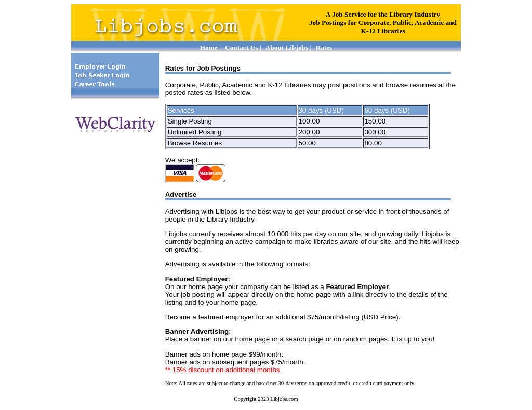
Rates (324, 47)
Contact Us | (243, 47)
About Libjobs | (289, 47)
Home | (210, 47)
